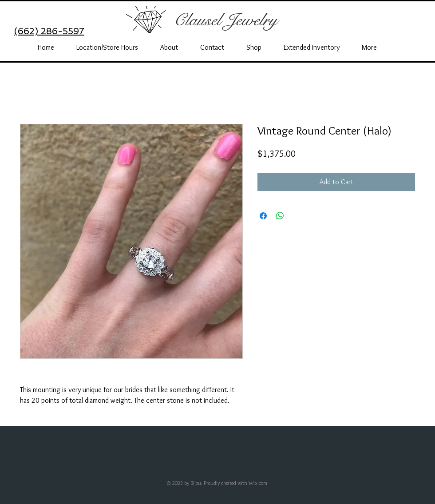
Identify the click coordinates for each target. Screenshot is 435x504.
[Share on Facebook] (263, 216)
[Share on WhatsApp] (280, 216)
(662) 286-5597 (49, 31)
